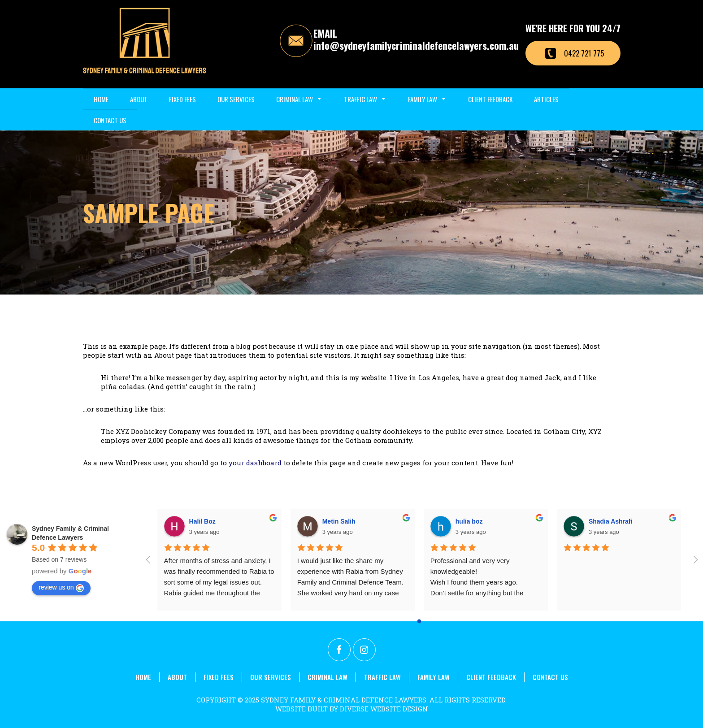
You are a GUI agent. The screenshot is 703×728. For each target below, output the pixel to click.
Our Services (236, 99)
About (139, 99)
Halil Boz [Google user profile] (202, 521)
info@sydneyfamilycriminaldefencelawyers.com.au (416, 45)
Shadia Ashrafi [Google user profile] (611, 521)
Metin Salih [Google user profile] (339, 521)
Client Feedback (490, 99)
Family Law (427, 99)
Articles (546, 99)
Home (101, 99)
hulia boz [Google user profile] (469, 521)
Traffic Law (365, 99)
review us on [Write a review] (61, 588)
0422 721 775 (584, 53)
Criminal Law (299, 99)
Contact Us (110, 120)
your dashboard (255, 463)
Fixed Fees (182, 99)
